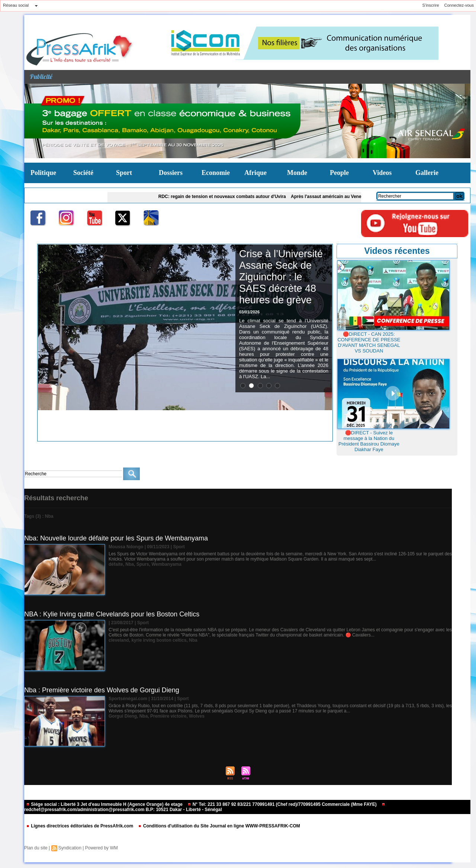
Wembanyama (166, 564)
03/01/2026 (249, 312)
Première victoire (168, 716)
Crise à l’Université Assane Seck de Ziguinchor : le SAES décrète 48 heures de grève (281, 277)
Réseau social (16, 5)
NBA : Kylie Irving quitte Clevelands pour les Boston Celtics (112, 614)
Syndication (70, 848)
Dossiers (171, 173)
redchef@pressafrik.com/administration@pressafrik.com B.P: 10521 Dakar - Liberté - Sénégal (205, 808)
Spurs (143, 564)
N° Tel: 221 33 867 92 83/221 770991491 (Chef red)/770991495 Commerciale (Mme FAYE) (283, 804)
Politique (43, 173)
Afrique (255, 173)
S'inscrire (431, 5)
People (339, 173)
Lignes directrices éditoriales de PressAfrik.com (80, 826)
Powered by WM (102, 848)
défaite (116, 564)
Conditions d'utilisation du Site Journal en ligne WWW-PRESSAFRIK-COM (219, 826)
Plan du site (36, 848)
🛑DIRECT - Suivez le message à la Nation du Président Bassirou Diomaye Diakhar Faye (369, 441)
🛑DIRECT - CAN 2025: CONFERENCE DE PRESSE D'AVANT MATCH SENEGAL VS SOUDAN (369, 342)
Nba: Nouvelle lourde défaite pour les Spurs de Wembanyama (116, 538)
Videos (382, 173)
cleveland (119, 640)
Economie (216, 173)
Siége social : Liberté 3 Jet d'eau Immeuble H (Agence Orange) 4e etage (105, 804)
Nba (130, 564)
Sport (124, 173)
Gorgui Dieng (123, 716)
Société (83, 173)
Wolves (197, 716)
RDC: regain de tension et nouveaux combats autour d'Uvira (227, 197)
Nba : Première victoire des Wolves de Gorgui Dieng (102, 690)
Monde (297, 173)
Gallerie (427, 173)
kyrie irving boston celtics (159, 640)
